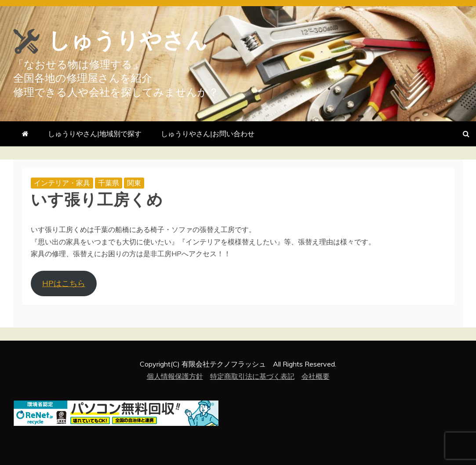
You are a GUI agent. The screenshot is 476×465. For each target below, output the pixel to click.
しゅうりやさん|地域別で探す (95, 134)
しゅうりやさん (128, 40)
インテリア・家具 (62, 183)
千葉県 (109, 183)
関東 (134, 183)
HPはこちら (64, 283)
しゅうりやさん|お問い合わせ (208, 134)
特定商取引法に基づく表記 (252, 376)
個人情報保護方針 (175, 376)
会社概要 (316, 376)
